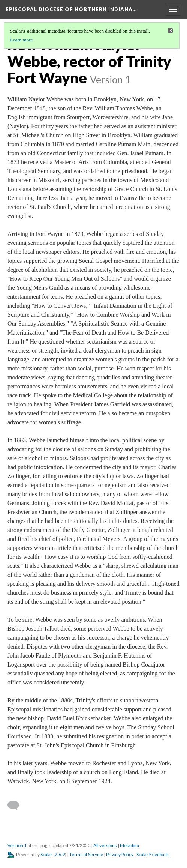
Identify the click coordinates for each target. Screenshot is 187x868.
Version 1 (17, 845)
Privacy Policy (120, 854)
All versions (105, 845)
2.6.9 (60, 854)
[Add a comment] (17, 806)
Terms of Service (86, 854)
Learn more (21, 40)
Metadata (129, 845)
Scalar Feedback (153, 854)
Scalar (46, 854)
